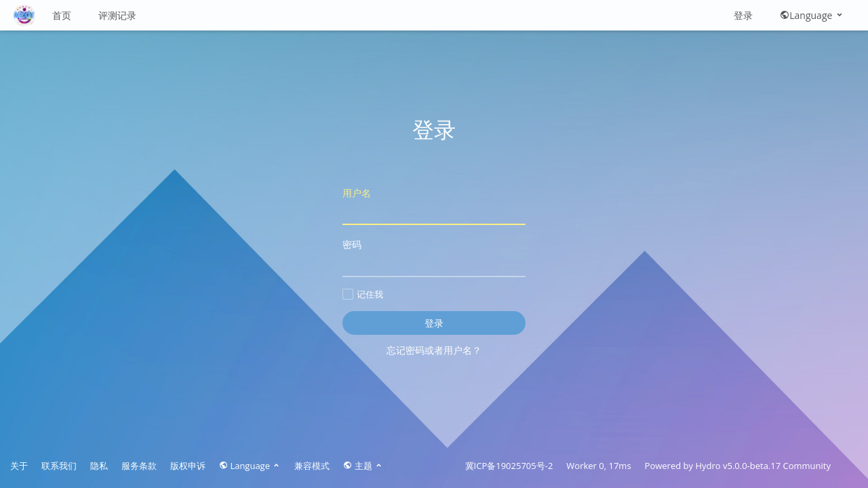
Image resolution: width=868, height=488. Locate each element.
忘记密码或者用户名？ (434, 350)
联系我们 (59, 466)
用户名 (434, 206)
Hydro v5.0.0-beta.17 (738, 466)
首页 (62, 15)
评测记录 (117, 15)
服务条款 (139, 466)
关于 (19, 466)
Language (812, 15)
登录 (743, 15)
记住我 (363, 294)
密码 (434, 257)
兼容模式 (312, 466)
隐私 (99, 466)
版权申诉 (188, 466)
